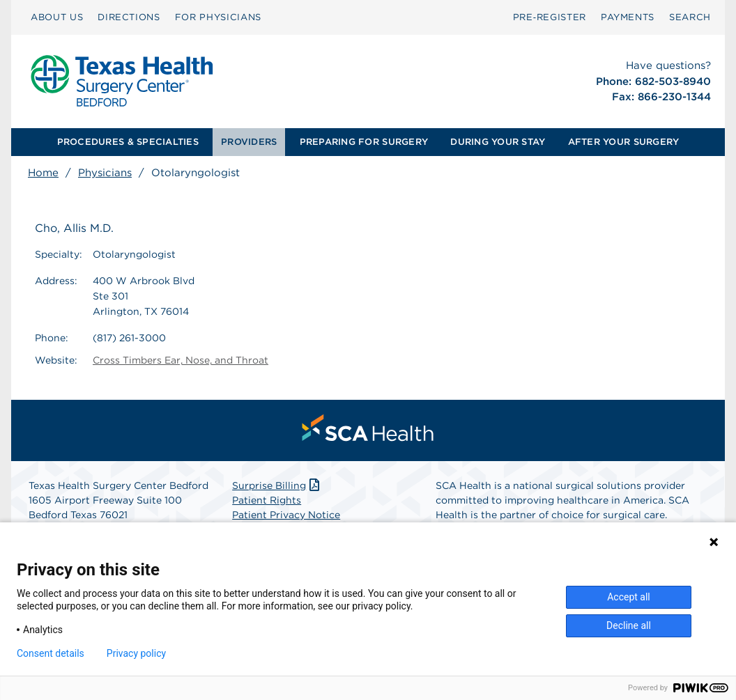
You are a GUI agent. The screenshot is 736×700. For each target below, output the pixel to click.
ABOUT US (57, 17)
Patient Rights (267, 500)
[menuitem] (57, 17)
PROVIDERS (249, 142)
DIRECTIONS (129, 17)
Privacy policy (136, 653)
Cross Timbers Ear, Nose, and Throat (181, 360)
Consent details (51, 653)
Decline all (629, 625)
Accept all (629, 597)
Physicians (105, 173)
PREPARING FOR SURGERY (364, 142)
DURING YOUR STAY (498, 142)
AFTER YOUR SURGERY (624, 142)
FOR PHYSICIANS (218, 17)
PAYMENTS (628, 17)
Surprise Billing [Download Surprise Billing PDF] (277, 485)
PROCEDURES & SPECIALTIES (128, 142)
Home (43, 173)
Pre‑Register (550, 17)
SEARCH (690, 17)
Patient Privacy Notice (286, 515)
